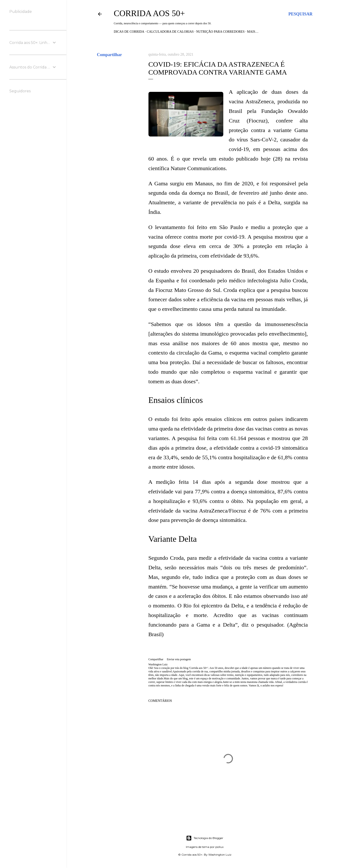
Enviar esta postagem (179, 659)
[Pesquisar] (300, 14)
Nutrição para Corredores (220, 32)
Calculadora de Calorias (170, 32)
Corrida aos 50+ (149, 13)
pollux (219, 847)
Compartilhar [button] (110, 55)
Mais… (253, 32)
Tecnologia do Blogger (205, 838)
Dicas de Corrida (129, 32)
